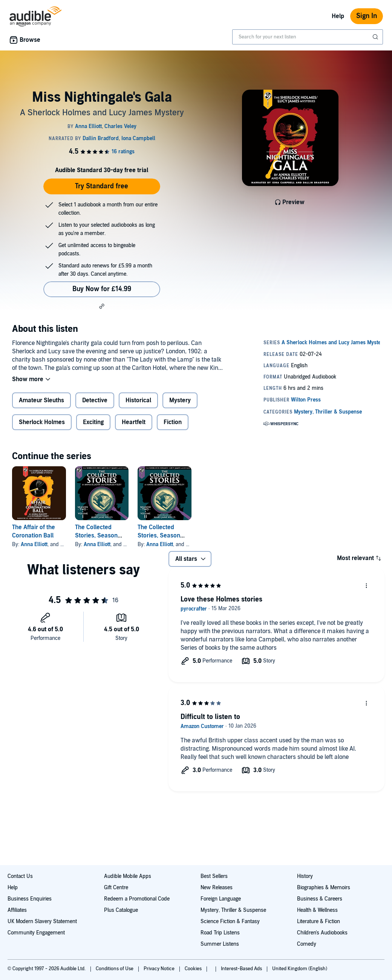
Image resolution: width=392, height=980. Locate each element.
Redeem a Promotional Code (137, 899)
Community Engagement (36, 933)
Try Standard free (102, 186)
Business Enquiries (30, 899)
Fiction (173, 422)
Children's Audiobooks (322, 933)
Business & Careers (320, 899)
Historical (138, 400)
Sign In (367, 16)
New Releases (217, 888)
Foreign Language (221, 899)
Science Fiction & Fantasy (230, 921)
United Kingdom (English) (300, 969)
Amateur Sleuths (41, 400)
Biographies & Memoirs (324, 888)
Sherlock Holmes (42, 422)
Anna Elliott (34, 544)
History (305, 876)
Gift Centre (116, 888)
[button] (102, 306)
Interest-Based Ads (242, 969)
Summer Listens (220, 944)
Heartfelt (134, 422)
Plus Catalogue (121, 910)
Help (338, 16)
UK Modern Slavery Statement (42, 921)
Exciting (93, 422)
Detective (95, 400)
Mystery (180, 400)
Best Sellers (214, 876)
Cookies (194, 969)
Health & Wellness (317, 910)
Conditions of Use (115, 969)
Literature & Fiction (318, 921)
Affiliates (17, 910)
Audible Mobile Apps (128, 876)
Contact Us (20, 876)
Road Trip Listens (220, 933)
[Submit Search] (376, 37)
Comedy (307, 944)
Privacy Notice (160, 969)
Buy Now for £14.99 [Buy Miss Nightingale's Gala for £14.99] (102, 289)
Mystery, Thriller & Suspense (233, 910)
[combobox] (308, 37)
